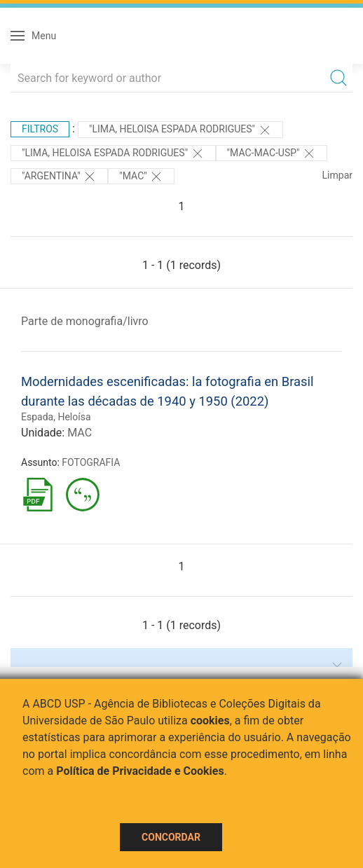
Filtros (40, 129)
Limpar (337, 175)
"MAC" (141, 177)
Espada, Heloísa (56, 417)
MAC (80, 433)
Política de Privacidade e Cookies (140, 771)
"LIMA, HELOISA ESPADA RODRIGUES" (180, 130)
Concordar (171, 837)
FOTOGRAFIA (91, 462)
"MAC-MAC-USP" (272, 153)
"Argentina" (59, 177)
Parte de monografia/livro (85, 321)
